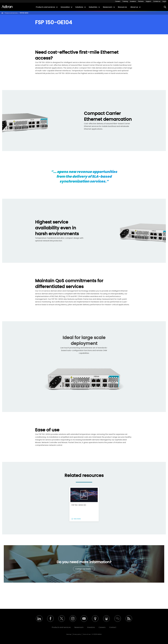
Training (125, 1)
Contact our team (84, 569)
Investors (133, 1)
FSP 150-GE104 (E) (79, 505)
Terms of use (87, 634)
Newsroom (108, 7)
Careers (118, 1)
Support (148, 1)
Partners (141, 1)
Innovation (65, 7)
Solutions (79, 7)
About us (134, 7)
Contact (113, 627)
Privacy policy (77, 634)
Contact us (157, 1)
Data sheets (76, 519)
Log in (164, 1)
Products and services (45, 7)
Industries (93, 7)
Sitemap (69, 634)
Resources (122, 7)
